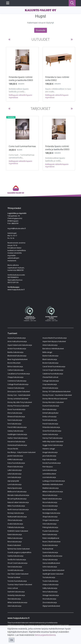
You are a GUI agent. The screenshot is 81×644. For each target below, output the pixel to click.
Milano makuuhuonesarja (53, 492)
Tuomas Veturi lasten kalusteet (20, 584)
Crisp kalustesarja (50, 384)
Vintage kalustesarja (51, 595)
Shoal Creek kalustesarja (17, 563)
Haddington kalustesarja (17, 434)
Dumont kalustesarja (51, 406)
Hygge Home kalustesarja (53, 445)
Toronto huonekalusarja (17, 581)
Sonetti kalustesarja (15, 570)
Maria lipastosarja (15, 488)
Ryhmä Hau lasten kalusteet (19, 549)
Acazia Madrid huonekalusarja (55, 338)
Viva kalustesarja (49, 599)
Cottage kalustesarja (51, 381)
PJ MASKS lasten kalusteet (18, 531)
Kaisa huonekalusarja (16, 463)
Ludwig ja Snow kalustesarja (54, 481)
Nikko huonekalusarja (16, 506)
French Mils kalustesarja (17, 427)
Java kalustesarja (49, 456)
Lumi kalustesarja (14, 484)
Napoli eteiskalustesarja (52, 499)
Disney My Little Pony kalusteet (20, 402)
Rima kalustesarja (15, 542)
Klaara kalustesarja (15, 467)
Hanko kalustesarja (50, 434)
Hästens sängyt (49, 449)
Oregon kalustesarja (51, 520)
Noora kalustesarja (50, 506)
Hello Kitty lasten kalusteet (53, 441)
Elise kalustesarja (49, 409)
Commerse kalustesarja (17, 381)
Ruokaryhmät (48, 549)
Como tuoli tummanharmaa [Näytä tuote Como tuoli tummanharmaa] (22, 146)
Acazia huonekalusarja (17, 338)
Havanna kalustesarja (16, 441)
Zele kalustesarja (14, 606)
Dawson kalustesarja (16, 388)
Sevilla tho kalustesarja (17, 560)
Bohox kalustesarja (15, 366)
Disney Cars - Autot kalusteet (19, 395)
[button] (9, 40)
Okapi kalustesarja (50, 517)
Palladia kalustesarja (16, 527)
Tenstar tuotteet (14, 577)
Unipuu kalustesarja (50, 584)
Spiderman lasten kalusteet (53, 570)
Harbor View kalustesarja (17, 438)
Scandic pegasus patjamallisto (19, 552)
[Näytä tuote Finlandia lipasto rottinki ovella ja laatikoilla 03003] (22, 60)
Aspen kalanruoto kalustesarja (20, 345)
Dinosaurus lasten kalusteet (19, 391)
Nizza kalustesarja (50, 502)
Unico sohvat (13, 588)
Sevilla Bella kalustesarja (52, 556)
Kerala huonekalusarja (52, 463)
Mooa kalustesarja (50, 495)
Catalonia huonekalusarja (53, 374)
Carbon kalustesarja (16, 370)
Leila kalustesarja (14, 474)
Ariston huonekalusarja (17, 349)
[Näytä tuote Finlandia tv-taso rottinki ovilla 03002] (59, 60)
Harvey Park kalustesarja (52, 438)
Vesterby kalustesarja (16, 595)
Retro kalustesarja (50, 534)
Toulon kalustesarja (50, 581)
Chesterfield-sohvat (50, 377)
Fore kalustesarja (14, 424)
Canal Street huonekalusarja (54, 366)
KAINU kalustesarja (15, 459)
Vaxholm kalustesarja (16, 592)
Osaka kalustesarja (15, 524)
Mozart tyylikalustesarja (17, 499)
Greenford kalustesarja (52, 431)
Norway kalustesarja (16, 513)
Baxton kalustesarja (50, 356)
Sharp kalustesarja (50, 560)
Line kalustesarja (14, 477)
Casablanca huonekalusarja (19, 374)
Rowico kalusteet (14, 545)
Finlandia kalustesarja (51, 427)
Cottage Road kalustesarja (18, 384)
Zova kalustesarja (50, 602)
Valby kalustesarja (50, 588)
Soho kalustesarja (50, 567)
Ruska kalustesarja (50, 545)
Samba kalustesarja (15, 556)
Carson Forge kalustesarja (53, 370)
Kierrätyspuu (48, 467)
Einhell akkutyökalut (50, 413)
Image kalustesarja (50, 452)
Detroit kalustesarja (50, 388)
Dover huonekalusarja (16, 409)
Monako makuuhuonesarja (18, 495)
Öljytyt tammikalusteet (51, 606)
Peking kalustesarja (50, 527)
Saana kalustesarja (50, 552)
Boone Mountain (14, 363)
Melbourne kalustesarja (17, 492)
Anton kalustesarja (50, 345)
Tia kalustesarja (49, 577)
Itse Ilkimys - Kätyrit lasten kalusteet (22, 452)
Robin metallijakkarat (51, 538)
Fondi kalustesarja (50, 420)
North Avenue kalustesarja (18, 509)
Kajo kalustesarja (49, 459)
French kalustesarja (50, 424)
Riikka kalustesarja (15, 538)
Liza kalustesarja (49, 477)
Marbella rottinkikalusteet (53, 484)
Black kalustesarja (50, 359)
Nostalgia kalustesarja (51, 513)
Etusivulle (41, 30)
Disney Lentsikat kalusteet (18, 399)
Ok (12, 640)
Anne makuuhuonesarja (17, 341)
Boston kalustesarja (50, 363)
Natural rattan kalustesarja (18, 502)
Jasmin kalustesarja (15, 456)
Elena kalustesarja (15, 413)
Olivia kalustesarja (15, 520)
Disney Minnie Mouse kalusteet (55, 399)
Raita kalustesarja (15, 534)
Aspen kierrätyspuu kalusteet (54, 341)
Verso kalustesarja (50, 592)
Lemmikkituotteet (49, 474)
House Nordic (13, 449)
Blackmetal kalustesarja (17, 356)
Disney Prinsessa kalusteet (18, 406)
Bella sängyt (47, 352)
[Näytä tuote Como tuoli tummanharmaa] (22, 129)
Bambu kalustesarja (15, 352)
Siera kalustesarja (15, 567)
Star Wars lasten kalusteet (18, 574)
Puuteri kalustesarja (50, 531)
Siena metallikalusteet (51, 563)
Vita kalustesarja (14, 599)
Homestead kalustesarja (17, 445)
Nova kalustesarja (50, 509)
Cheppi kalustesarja (15, 377)
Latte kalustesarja (15, 470)
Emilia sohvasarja (49, 417)
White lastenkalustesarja (17, 602)
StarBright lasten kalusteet (53, 574)
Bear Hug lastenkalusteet (17, 359)
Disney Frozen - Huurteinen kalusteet (57, 395)
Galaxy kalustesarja (15, 431)
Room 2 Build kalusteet (51, 542)
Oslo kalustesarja (49, 524)
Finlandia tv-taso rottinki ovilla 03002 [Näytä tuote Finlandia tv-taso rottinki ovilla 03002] (57, 79)
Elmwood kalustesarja (16, 417)
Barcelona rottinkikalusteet (53, 349)
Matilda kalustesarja (51, 488)
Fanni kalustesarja (15, 420)
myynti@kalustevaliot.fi (17, 228)
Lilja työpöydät (13, 481)
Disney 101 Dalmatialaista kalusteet (57, 391)
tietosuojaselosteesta (45, 635)
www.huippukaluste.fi (16, 290)
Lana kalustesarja (50, 470)
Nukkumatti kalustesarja (17, 517)
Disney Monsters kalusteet (53, 402)
